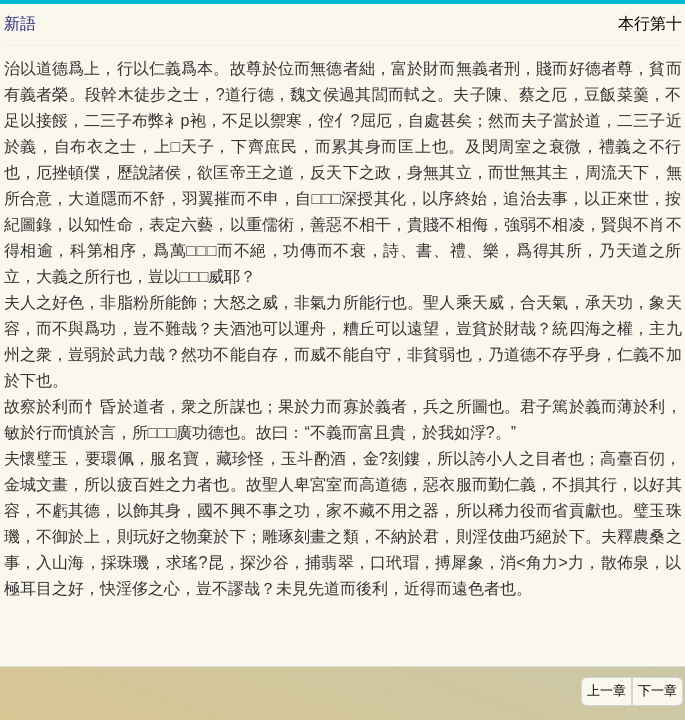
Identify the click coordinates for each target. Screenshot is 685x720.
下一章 (657, 691)
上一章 (606, 691)
